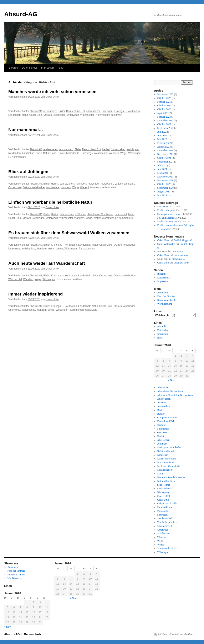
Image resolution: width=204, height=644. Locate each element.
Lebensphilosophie (167, 459)
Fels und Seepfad (166, 218)
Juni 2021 (162, 169)
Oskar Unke (52, 97)
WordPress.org (165, 304)
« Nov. (172, 380)
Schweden (162, 515)
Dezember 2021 (165, 150)
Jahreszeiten (93, 111)
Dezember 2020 (165, 177)
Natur (25, 115)
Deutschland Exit (76, 111)
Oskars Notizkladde (55, 115)
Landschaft (14, 115)
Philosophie (163, 511)
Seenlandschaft (165, 518)
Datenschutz (29, 68)
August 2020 (164, 192)
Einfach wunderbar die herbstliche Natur (50, 202)
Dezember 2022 (165, 121)
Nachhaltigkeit (165, 470)
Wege (124, 153)
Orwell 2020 (164, 496)
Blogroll (13, 68)
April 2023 (163, 113)
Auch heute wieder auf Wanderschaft (47, 263)
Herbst (106, 149)
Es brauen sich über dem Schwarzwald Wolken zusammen (69, 233)
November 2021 (165, 154)
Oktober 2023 (164, 109)
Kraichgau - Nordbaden (127, 111)
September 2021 (165, 162)
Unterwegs (73, 115)
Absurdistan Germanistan (170, 391)
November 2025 (165, 94)
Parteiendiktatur (165, 507)
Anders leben (51, 149)
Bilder (62, 111)
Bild (61, 68)
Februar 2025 (164, 102)
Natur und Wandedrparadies (171, 477)
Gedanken (162, 432)
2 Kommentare (18, 157)
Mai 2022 (162, 139)
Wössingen (134, 153)
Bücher (161, 414)
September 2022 (165, 128)
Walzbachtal (87, 115)
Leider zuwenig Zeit (167, 222)
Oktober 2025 (164, 98)
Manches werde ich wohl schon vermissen (52, 92)
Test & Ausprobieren (168, 522)
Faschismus (163, 429)
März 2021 (163, 173)
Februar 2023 (164, 117)
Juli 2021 (162, 165)
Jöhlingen (107, 111)
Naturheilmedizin (166, 481)
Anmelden (163, 293)
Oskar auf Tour (181, 263)
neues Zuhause (165, 489)
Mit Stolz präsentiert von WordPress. (177, 634)
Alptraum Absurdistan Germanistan (175, 395)
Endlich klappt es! (166, 210)
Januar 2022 (163, 147)
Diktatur (162, 425)
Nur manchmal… (26, 130)
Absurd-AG (21, 14)
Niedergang (163, 492)
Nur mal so (163, 207)
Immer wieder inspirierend (35, 294)
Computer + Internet (168, 417)
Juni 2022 (162, 135)
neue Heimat (164, 485)
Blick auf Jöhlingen (28, 172)
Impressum (48, 68)
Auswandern (50, 111)
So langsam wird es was (169, 214)
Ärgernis (162, 403)
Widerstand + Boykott (168, 548)
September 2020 (165, 188)
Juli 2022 (162, 132)
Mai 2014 (162, 195)
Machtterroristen (166, 462)
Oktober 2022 (164, 124)
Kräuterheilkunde (166, 451)
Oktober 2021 (164, 158)
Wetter (84, 187)
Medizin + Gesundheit (169, 466)
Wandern (114, 153)
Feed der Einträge (166, 296)
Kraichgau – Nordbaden (169, 447)
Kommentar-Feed (166, 300)
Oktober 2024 (164, 106)
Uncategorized (165, 526)
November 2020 (165, 180)
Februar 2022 (164, 143)
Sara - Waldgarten (166, 244)
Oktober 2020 (164, 184)
